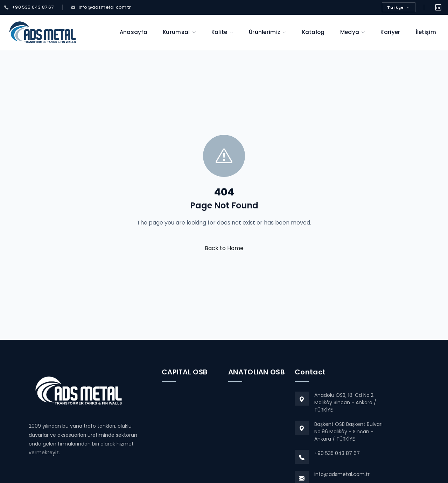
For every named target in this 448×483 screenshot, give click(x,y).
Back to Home (224, 248)
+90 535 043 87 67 (337, 453)
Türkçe (399, 7)
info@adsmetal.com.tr (342, 474)
